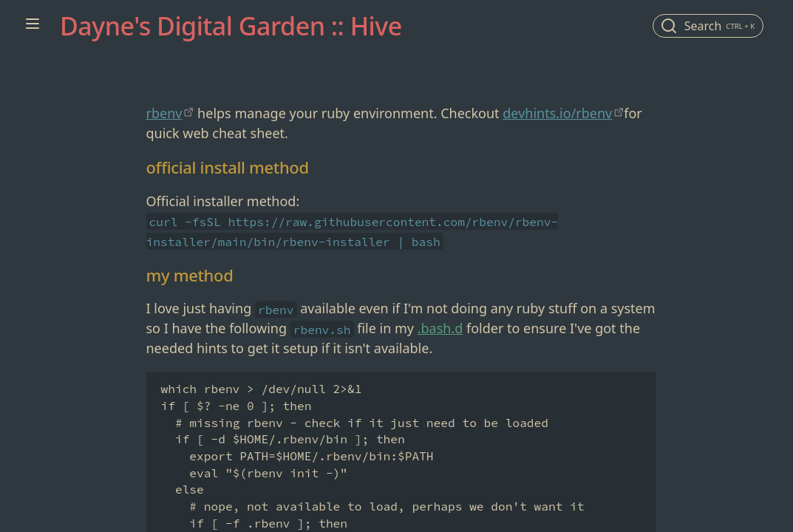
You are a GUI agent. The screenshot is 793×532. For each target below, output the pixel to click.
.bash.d (440, 328)
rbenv (164, 113)
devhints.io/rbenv (557, 113)
